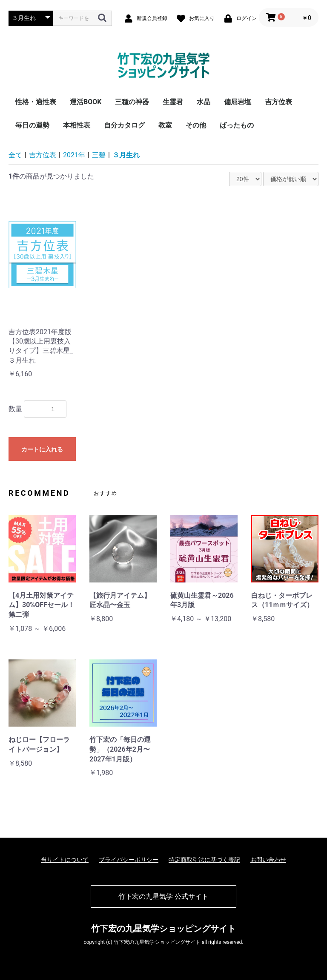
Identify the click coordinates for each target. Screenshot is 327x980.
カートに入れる (42, 449)
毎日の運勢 (32, 125)
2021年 (74, 155)
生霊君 (173, 102)
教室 (165, 125)
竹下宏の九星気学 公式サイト (163, 896)
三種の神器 (132, 102)
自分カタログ (124, 125)
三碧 (99, 155)
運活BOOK (86, 102)
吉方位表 (278, 102)
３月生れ (126, 155)
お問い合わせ (268, 860)
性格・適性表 (36, 102)
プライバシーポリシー (129, 860)
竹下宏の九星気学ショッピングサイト (163, 929)
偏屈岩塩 (238, 102)
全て (15, 155)
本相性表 (77, 125)
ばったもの (237, 125)
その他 (196, 125)
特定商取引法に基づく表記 (204, 860)
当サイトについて (65, 860)
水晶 (204, 102)
